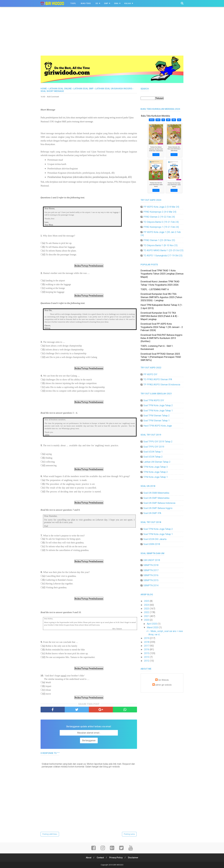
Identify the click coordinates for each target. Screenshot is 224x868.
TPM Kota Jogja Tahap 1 (156, 477)
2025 (147, 601)
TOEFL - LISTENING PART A (155, 289)
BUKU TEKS (86, 3)
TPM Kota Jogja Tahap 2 (156, 472)
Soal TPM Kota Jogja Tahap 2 (158, 405)
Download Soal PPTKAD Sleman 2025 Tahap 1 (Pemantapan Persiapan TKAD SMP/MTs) (161, 357)
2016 (147, 649)
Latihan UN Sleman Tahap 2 (157, 462)
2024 (147, 605)
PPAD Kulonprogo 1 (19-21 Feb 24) (161, 227)
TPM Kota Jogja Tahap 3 (156, 467)
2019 (147, 638)
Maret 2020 (153, 627)
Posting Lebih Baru (50, 834)
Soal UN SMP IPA (152, 513)
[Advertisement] (112, 34)
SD (97, 3)
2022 (147, 612)
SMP (106, 3)
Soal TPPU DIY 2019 (154, 447)
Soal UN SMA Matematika (156, 493)
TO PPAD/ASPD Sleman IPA (158, 379)
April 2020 (152, 624)
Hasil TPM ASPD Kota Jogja (158, 426)
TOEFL (73, 3)
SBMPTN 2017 (151, 570)
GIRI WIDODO (118, 865)
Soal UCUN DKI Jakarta (155, 539)
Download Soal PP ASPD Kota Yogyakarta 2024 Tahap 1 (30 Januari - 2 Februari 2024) (162, 327)
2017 (147, 646)
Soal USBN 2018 (152, 544)
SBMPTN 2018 (151, 565)
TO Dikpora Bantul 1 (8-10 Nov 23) (160, 245)
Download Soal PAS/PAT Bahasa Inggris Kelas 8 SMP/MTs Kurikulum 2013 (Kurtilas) (161, 338)
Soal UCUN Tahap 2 (153, 457)
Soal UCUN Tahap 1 (153, 452)
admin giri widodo (163, 685)
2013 (147, 657)
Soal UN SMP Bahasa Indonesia (159, 503)
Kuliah (128, 3)
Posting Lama (129, 834)
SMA (116, 3)
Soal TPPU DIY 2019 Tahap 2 (158, 442)
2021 (147, 616)
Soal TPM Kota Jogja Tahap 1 (158, 411)
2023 (147, 609)
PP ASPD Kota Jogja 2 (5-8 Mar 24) (161, 207)
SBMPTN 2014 (151, 585)
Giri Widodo (163, 680)
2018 (147, 642)
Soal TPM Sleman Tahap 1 (156, 421)
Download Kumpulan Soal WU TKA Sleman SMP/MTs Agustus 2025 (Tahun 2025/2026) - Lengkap (161, 297)
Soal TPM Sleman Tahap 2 (156, 416)
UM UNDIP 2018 (152, 560)
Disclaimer (133, 858)
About (89, 858)
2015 (147, 653)
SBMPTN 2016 (151, 575)
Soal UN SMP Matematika (156, 498)
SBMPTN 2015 (151, 580)
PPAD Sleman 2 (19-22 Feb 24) (159, 217)
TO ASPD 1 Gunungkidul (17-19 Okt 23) (163, 256)
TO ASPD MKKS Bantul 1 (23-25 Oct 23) (163, 250)
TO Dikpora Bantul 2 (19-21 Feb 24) (161, 222)
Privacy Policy (116, 858)
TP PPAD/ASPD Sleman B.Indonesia (162, 385)
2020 (147, 620)
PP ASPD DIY (150, 374)
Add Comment (53, 97)
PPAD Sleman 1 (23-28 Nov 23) (159, 240)
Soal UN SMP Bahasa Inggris (158, 508)
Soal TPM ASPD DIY (154, 400)
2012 (147, 661)
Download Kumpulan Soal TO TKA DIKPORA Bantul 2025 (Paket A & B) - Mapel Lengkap (160, 316)
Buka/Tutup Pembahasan (89, 266)
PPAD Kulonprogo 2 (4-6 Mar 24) (160, 212)
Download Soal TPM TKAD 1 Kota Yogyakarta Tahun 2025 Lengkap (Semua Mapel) (162, 274)
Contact (100, 858)
